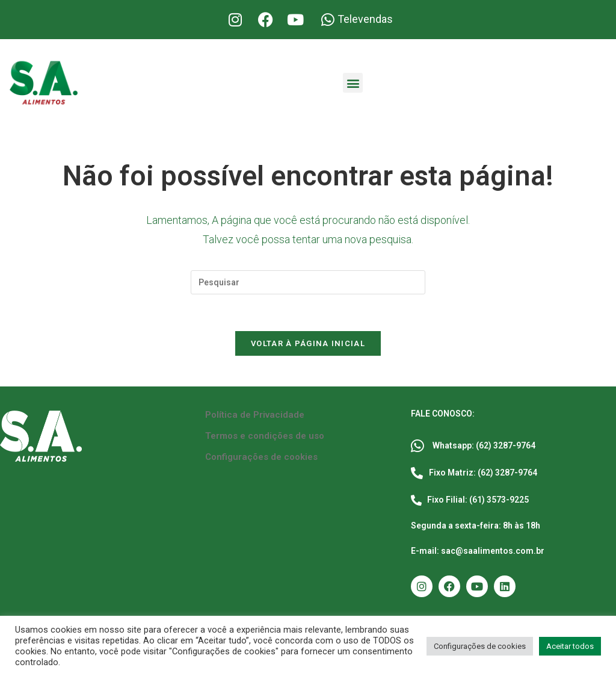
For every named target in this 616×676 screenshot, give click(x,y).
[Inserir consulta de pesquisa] (308, 282)
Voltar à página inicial (308, 343)
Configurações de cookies (261, 457)
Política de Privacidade (255, 415)
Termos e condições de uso (265, 436)
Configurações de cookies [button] (480, 646)
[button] (353, 83)
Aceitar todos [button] (570, 646)
